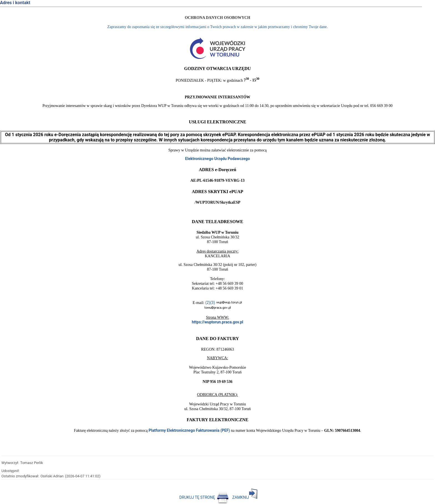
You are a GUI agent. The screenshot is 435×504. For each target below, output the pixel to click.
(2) (208, 303)
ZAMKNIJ (245, 497)
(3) (213, 303)
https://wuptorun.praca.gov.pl (217, 322)
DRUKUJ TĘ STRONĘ (204, 497)
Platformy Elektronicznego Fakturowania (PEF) (189, 430)
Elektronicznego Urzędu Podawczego (217, 159)
